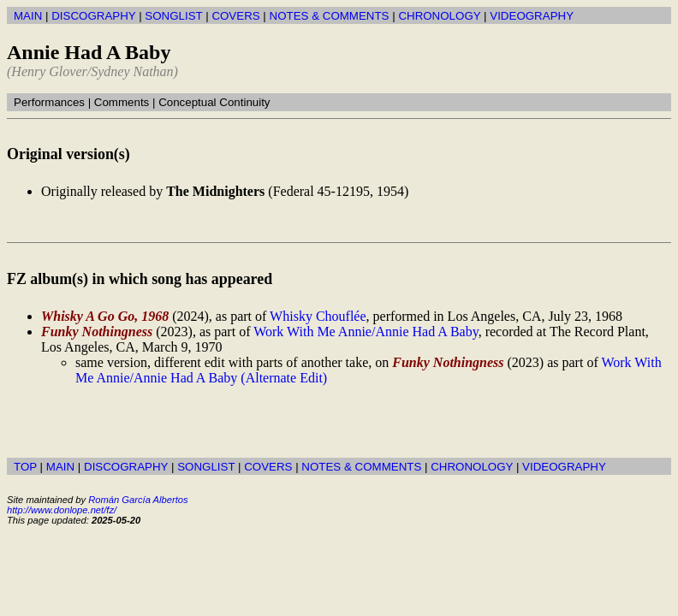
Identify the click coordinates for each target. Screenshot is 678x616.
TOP (25, 467)
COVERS (235, 16)
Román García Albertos (138, 500)
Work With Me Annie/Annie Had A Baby (366, 332)
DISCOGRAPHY (93, 16)
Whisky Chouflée (318, 316)
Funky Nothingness (97, 332)
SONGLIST (173, 16)
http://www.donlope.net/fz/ (62, 510)
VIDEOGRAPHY (532, 16)
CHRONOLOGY (439, 16)
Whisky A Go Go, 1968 (105, 316)
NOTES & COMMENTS (330, 16)
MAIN (28, 16)
